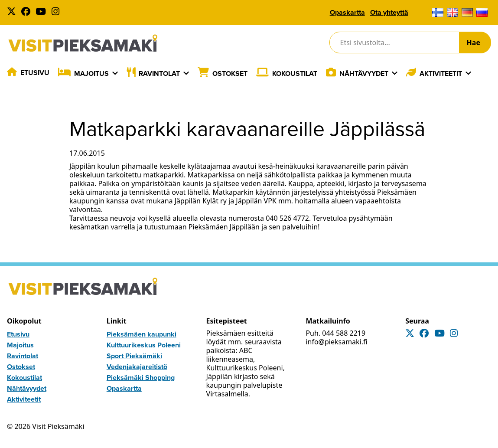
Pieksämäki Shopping (141, 378)
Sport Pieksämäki (134, 356)
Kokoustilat (295, 74)
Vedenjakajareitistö (137, 367)
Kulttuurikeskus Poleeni (144, 345)
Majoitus (91, 74)
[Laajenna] (115, 73)
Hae (474, 43)
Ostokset (230, 74)
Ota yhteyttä (389, 12)
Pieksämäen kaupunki (142, 334)
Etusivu (35, 73)
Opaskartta (347, 12)
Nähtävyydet (364, 74)
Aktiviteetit (441, 74)
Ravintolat (159, 74)
